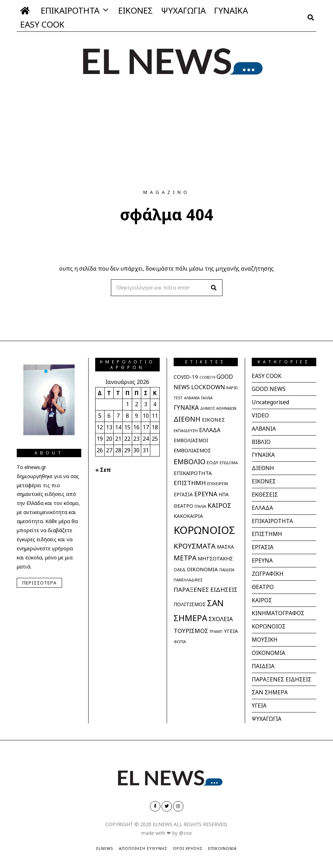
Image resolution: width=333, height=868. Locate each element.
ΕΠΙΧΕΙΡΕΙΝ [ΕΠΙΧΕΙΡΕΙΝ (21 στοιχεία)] (218, 484)
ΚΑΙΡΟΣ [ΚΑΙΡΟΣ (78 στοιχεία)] (219, 505)
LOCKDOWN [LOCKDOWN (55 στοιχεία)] (208, 387)
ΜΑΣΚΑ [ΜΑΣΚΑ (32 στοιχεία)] (225, 547)
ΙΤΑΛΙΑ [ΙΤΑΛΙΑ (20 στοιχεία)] (200, 506)
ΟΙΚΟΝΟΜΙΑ (268, 647)
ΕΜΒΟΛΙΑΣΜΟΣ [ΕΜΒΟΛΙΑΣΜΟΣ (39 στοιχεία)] (192, 450)
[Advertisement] (167, 137)
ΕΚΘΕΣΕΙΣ (265, 492)
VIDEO (260, 415)
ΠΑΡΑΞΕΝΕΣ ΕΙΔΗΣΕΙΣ (282, 673)
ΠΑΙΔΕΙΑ (263, 660)
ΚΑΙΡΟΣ (262, 595)
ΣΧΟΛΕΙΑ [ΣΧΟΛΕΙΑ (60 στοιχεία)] (221, 619)
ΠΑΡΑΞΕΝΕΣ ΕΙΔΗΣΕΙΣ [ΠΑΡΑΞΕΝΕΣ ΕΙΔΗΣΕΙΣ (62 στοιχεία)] (206, 590)
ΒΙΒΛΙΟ (262, 440)
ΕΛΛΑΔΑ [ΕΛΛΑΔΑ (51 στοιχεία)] (210, 430)
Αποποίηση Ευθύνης (143, 841)
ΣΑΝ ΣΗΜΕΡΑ (270, 686)
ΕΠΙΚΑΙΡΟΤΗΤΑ (70, 10)
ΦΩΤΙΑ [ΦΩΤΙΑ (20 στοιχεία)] (180, 641)
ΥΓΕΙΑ (259, 699)
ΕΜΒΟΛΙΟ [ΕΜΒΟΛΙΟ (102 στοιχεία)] (190, 462)
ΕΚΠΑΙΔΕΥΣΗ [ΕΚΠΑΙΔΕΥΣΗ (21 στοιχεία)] (186, 431)
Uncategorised (271, 402)
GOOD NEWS (269, 389)
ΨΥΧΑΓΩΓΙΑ (183, 10)
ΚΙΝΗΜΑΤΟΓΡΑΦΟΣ (278, 608)
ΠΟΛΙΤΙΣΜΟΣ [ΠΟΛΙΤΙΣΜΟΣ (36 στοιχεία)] (190, 604)
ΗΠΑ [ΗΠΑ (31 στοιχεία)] (224, 495)
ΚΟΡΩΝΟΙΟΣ (269, 621)
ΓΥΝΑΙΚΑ (231, 10)
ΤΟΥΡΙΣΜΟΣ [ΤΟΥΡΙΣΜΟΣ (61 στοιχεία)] (191, 631)
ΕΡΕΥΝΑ (262, 557)
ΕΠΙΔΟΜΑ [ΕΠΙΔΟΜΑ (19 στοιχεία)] (229, 463)
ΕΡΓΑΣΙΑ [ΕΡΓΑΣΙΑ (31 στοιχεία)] (183, 495)
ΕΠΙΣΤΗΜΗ (267, 531)
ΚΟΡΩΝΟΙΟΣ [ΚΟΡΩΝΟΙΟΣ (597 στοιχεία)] (204, 530)
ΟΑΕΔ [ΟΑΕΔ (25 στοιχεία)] (180, 570)
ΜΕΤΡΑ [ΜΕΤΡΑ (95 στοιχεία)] (185, 558)
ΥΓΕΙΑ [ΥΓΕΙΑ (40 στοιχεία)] (231, 631)
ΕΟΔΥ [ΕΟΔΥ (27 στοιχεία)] (213, 462)
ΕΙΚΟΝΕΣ (135, 10)
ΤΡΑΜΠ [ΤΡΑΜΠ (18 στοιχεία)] (216, 632)
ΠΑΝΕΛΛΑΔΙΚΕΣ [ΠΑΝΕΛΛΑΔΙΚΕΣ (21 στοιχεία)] (188, 580)
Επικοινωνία (222, 841)
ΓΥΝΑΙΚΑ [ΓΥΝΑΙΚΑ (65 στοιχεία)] (186, 407)
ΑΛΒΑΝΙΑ (264, 428)
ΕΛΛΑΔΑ (262, 505)
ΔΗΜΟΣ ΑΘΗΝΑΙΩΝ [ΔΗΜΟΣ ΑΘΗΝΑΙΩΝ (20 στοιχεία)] (218, 408)
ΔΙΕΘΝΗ (263, 466)
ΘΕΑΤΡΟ (263, 582)
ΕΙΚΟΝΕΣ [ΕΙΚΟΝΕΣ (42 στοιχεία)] (213, 420)
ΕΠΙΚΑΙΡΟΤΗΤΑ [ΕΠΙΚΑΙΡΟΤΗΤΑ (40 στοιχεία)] (193, 473)
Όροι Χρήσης (188, 841)
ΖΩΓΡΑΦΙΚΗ (268, 569)
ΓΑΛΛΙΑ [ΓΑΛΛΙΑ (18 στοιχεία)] (207, 398)
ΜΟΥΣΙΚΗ (265, 634)
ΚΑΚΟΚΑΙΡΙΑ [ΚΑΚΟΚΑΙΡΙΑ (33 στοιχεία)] (188, 516)
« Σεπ (103, 470)
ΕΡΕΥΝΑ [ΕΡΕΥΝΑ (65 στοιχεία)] (206, 494)
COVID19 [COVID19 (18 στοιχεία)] (207, 377)
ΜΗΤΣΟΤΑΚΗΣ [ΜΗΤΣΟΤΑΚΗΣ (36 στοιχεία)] (215, 558)
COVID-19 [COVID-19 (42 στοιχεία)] (186, 377)
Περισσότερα (39, 583)
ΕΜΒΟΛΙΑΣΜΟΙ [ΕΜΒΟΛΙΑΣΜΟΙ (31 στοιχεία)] (191, 440)
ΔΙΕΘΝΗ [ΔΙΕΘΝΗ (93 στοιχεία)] (187, 419)
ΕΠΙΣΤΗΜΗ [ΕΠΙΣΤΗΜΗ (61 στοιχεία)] (190, 483)
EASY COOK (42, 24)
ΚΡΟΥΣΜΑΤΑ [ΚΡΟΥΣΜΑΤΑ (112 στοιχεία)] (195, 546)
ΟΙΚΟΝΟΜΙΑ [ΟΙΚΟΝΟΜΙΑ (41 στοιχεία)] (202, 569)
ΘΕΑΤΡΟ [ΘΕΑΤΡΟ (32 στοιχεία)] (183, 506)
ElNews (105, 841)
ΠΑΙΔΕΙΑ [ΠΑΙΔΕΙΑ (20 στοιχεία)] (227, 570)
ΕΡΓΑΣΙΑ (263, 544)
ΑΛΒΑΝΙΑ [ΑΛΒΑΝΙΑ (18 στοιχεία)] (192, 398)
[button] (214, 288)
